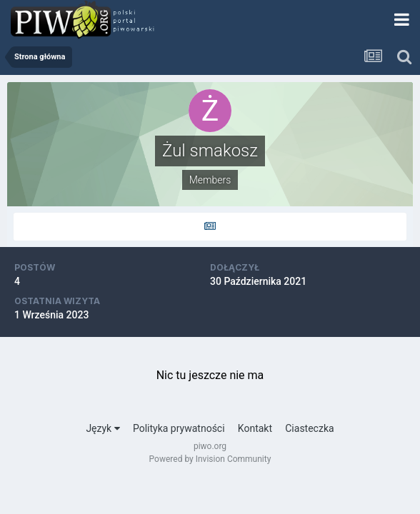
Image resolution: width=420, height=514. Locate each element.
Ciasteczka (309, 428)
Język (102, 428)
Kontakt (255, 428)
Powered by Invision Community (210, 459)
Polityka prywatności (179, 428)
